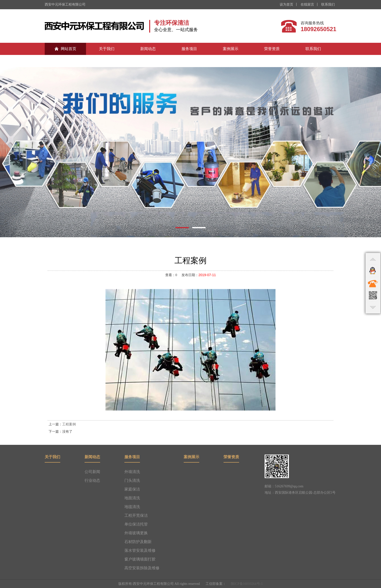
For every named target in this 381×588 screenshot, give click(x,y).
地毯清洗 (132, 507)
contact (373, 283)
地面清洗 (132, 498)
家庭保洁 (132, 489)
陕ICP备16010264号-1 (247, 584)
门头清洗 (132, 480)
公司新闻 (92, 472)
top (373, 259)
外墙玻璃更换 (136, 533)
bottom (373, 307)
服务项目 (189, 49)
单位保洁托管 (136, 524)
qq (373, 271)
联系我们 (328, 4)
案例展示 (231, 49)
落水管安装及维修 (140, 550)
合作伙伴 (65, 61)
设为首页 (286, 4)
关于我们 (107, 49)
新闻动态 (148, 49)
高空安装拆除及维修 (142, 568)
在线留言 (307, 4)
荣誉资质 (272, 49)
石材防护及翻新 (138, 542)
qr (373, 295)
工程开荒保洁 (136, 515)
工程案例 (69, 424)
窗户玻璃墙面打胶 (140, 559)
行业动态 (92, 480)
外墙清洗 (132, 472)
